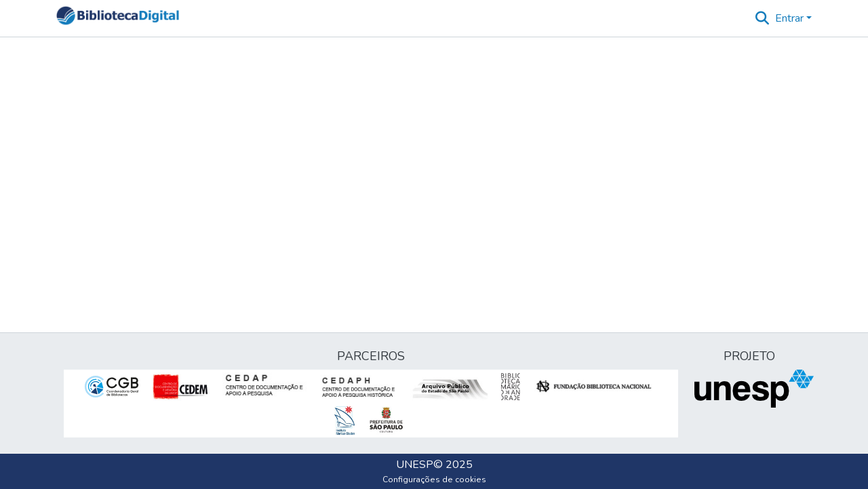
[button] (118, 18)
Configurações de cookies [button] (434, 480)
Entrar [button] (791, 18)
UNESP (415, 465)
